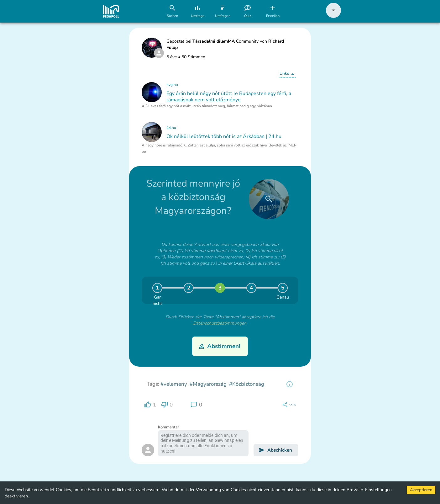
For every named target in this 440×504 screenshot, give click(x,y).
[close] (269, 199)
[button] (333, 16)
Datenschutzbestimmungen (220, 323)
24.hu (171, 128)
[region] (290, 384)
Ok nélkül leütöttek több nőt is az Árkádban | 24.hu (224, 136)
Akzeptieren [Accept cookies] (421, 490)
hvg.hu (172, 85)
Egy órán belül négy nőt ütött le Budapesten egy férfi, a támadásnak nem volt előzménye (229, 97)
